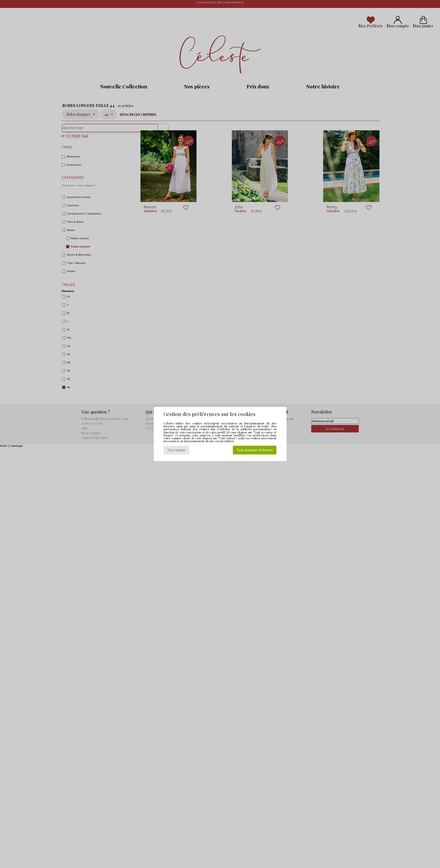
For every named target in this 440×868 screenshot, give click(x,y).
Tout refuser (176, 450)
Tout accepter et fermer (255, 450)
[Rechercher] (161, 131)
